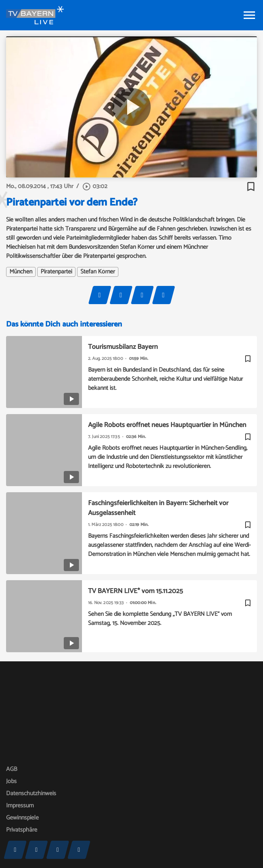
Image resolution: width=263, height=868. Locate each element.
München (21, 272)
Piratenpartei (56, 272)
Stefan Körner (98, 272)
